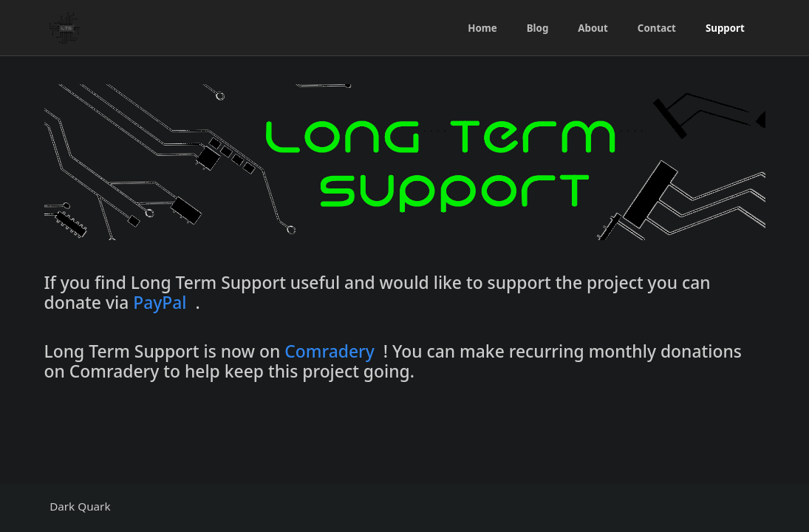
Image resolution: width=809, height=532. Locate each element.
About (593, 28)
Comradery (330, 351)
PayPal (160, 303)
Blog (538, 28)
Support (725, 28)
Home (482, 28)
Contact (657, 28)
